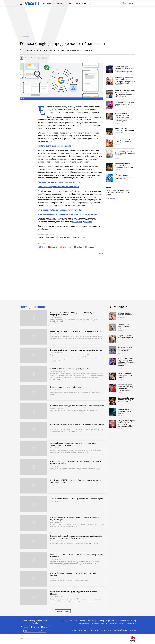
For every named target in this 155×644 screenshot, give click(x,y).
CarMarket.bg (124, 621)
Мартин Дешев (30, 58)
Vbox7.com (73, 621)
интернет (50, 237)
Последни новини (35, 307)
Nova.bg (101, 621)
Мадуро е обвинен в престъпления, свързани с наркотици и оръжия (77, 556)
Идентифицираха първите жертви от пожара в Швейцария (77, 424)
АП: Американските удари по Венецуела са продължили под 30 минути (76, 518)
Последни (47, 3)
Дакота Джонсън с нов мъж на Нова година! (125, 375)
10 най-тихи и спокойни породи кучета (125, 326)
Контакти (133, 630)
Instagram (44, 229)
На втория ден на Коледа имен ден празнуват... (125, 141)
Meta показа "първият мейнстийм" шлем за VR (58, 187)
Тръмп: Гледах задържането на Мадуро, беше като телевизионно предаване (73, 444)
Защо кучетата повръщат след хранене (125, 129)
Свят (70, 3)
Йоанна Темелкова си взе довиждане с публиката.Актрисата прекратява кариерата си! (127, 362)
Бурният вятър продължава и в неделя (124, 411)
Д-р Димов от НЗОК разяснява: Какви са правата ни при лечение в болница (75, 481)
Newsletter (52, 247)
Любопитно (81, 3)
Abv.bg (65, 621)
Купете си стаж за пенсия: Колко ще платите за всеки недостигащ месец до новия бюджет (123, 117)
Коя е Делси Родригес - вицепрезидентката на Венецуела (76, 350)
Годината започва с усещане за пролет (126, 337)
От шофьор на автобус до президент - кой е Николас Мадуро (74, 593)
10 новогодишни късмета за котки (125, 314)
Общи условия (93, 630)
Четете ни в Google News (35, 631)
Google (41, 237)
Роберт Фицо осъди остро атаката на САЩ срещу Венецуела (77, 331)
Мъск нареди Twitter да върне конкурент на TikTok (60, 210)
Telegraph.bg (132, 624)
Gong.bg (82, 621)
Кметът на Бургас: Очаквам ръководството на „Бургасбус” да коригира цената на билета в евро (76, 537)
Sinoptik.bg (95, 624)
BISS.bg (133, 621)
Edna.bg (122, 624)
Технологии (24, 37)
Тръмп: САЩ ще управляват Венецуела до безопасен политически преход (124, 69)
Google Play (77, 222)
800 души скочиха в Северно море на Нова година (126, 349)
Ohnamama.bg (84, 624)
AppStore (88, 222)
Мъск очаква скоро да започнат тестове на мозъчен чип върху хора (68, 214)
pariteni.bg (118, 123)
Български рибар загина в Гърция (66, 387)
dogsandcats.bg (119, 133)
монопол (76, 237)
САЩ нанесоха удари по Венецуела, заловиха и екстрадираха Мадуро (127, 423)
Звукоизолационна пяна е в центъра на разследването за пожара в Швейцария (125, 93)
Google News (66, 247)
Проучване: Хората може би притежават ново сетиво (125, 104)
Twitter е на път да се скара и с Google (54, 146)
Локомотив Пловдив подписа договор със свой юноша (126, 400)
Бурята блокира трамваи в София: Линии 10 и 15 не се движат (74, 574)
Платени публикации (120, 630)
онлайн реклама (64, 237)
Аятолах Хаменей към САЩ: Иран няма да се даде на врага (77, 499)
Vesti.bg (32, 3)
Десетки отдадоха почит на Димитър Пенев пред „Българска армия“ (125, 387)
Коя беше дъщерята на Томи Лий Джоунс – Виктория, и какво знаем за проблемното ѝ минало (125, 81)
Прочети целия (110, 198)
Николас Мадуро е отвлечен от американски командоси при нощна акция (75, 463)
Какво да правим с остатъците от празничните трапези (124, 165)
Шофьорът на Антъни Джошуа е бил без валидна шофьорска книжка (72, 314)
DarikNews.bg (92, 621)
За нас (74, 630)
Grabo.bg (104, 624)
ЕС (84, 237)
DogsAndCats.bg (112, 621)
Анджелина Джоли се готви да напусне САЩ (70, 368)
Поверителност (106, 630)
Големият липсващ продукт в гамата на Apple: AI (59, 182)
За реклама (82, 630)
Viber (42, 247)
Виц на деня (111, 187)
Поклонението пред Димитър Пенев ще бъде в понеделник (77, 406)
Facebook (78, 247)
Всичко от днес (63, 611)
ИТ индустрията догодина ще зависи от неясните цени (124, 177)
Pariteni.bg (113, 624)
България (60, 3)
